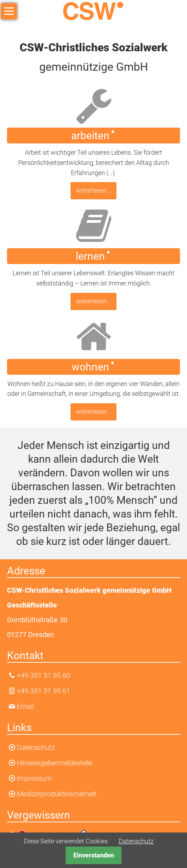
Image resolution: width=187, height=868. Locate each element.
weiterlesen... (93, 190)
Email (25, 706)
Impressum (34, 778)
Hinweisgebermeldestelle (54, 763)
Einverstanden (94, 855)
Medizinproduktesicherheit (57, 794)
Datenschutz (136, 841)
